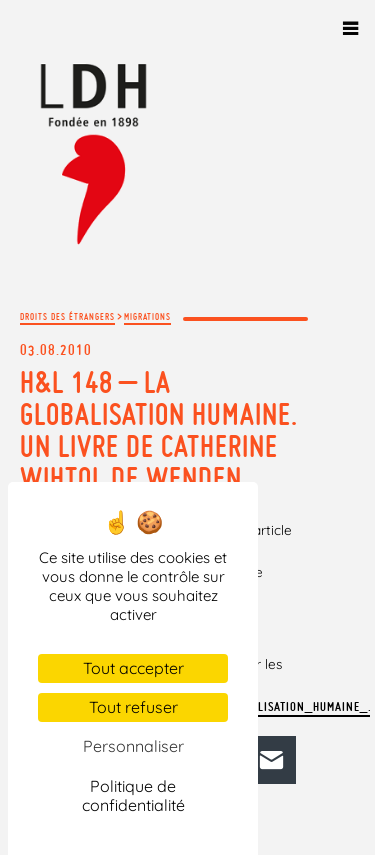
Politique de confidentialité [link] (133, 795)
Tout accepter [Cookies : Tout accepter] (133, 668)
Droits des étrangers (67, 316)
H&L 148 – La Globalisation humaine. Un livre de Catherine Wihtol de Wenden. (159, 430)
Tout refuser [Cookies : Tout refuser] (133, 707)
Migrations (147, 316)
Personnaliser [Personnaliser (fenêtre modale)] (133, 746)
